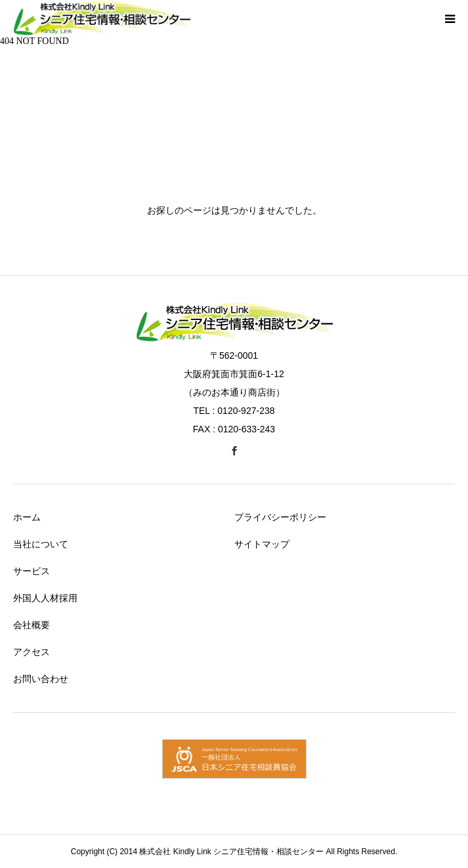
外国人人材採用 (45, 598)
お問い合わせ (41, 679)
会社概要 (32, 625)
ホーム (27, 517)
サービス (32, 571)
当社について (41, 544)
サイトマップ (262, 544)
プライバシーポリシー (280, 517)
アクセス (32, 652)
